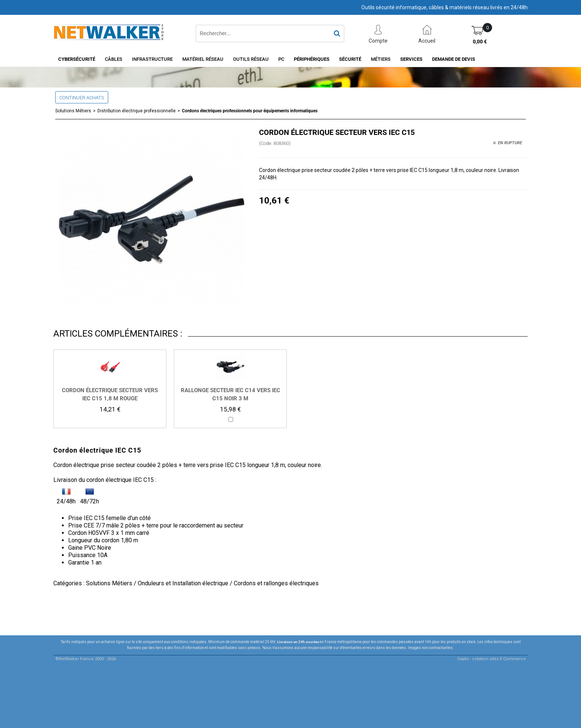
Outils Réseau (251, 59)
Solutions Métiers (73, 111)
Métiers (381, 59)
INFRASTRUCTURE (152, 59)
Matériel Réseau (203, 59)
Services (411, 59)
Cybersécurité (77, 59)
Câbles (114, 59)
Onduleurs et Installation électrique (183, 583)
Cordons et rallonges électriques (276, 583)
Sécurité (350, 59)
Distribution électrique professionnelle (137, 111)
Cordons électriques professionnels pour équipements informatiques (250, 111)
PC (281, 59)
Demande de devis (454, 59)
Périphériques (312, 59)
